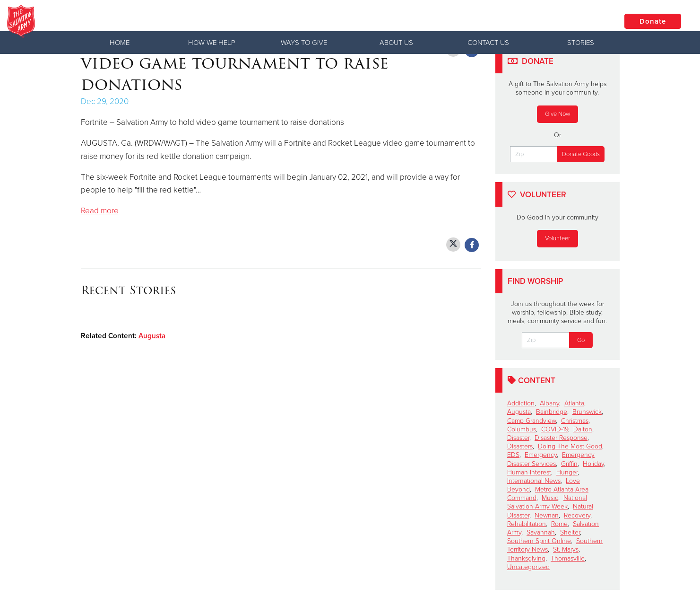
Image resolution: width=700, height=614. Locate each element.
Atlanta (574, 403)
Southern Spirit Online (539, 541)
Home (120, 43)
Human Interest (529, 472)
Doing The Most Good (570, 446)
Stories (581, 43)
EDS (513, 455)
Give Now (557, 114)
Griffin (569, 464)
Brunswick (587, 412)
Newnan (547, 515)
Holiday (593, 464)
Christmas (575, 421)
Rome (559, 524)
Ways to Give (304, 43)
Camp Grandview (531, 421)
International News (534, 481)
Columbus (522, 429)
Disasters (520, 446)
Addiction (521, 403)
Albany (549, 403)
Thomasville (568, 558)
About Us (396, 43)
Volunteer (557, 238)
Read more (100, 211)
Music (550, 498)
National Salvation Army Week (547, 502)
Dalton (583, 429)
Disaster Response (561, 438)
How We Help (212, 43)
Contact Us (488, 43)
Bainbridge (552, 412)
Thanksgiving (526, 558)
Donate (653, 21)
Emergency (541, 455)
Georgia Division (144, 21)
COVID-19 (555, 429)
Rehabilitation (527, 524)
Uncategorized (528, 567)
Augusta (152, 336)
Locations (581, 21)
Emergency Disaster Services (551, 459)
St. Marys (566, 549)
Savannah (541, 532)
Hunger (567, 472)
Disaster (518, 438)
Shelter (570, 532)
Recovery (577, 515)
